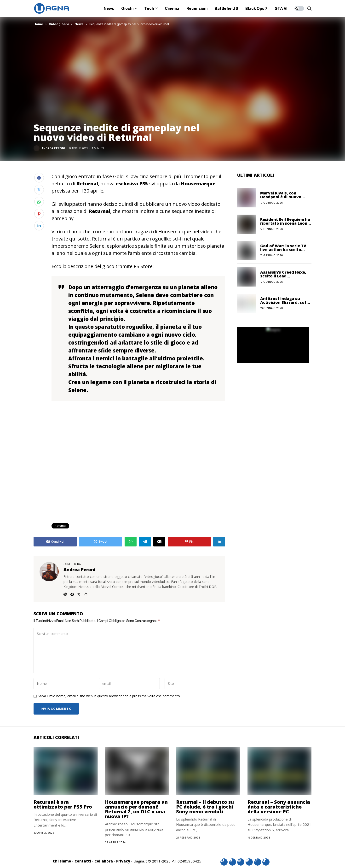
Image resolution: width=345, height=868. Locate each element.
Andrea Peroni (53, 148)
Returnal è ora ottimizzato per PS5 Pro (63, 804)
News (79, 24)
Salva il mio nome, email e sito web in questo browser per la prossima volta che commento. (109, 696)
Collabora (104, 861)
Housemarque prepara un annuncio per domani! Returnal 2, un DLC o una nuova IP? (136, 809)
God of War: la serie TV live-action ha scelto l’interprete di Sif (283, 250)
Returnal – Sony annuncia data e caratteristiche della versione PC (279, 807)
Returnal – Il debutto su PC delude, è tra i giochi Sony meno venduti (205, 807)
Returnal (60, 526)
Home (38, 24)
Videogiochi (59, 24)
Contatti (83, 861)
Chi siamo (62, 861)
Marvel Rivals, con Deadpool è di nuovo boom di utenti (281, 197)
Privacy (123, 861)
